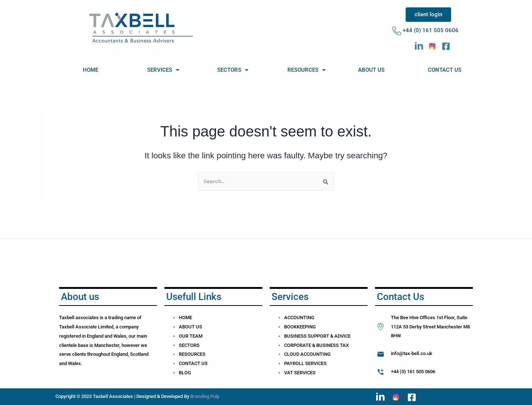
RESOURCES (192, 354)
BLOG (185, 373)
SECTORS (189, 345)
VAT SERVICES (300, 373)
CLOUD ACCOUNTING (307, 354)
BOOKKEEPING (300, 327)
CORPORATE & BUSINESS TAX (316, 345)
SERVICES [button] (163, 70)
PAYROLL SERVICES (305, 363)
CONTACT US (445, 70)
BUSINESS (296, 336)
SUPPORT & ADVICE (329, 336)
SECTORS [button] (233, 70)
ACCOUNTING (299, 318)
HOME (91, 70)
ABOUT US (371, 70)
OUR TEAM (191, 336)
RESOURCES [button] (306, 70)
